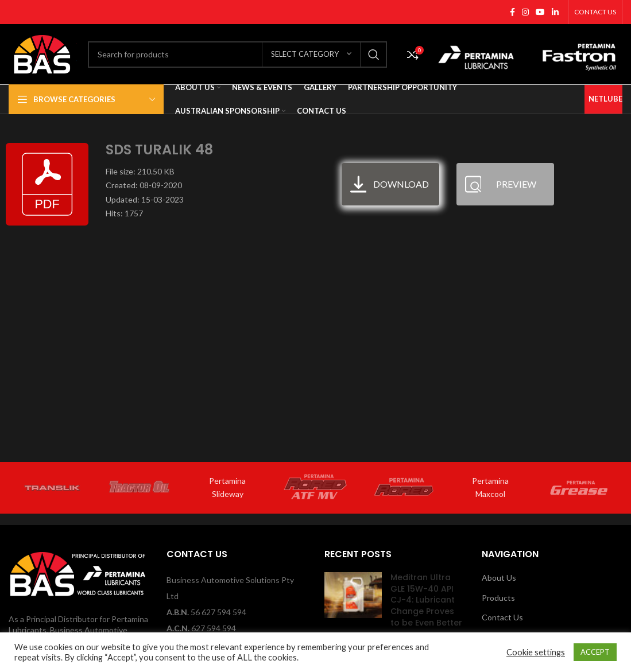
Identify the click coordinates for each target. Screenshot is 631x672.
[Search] (237, 55)
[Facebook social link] (512, 12)
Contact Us (502, 617)
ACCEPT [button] (595, 652)
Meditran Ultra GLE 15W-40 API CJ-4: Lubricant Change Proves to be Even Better (426, 600)
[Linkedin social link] (555, 12)
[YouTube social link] (540, 12)
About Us (499, 578)
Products (498, 598)
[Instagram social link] (525, 12)
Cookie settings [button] (536, 652)
